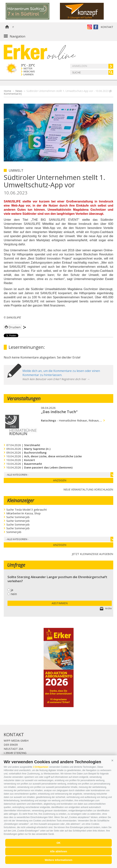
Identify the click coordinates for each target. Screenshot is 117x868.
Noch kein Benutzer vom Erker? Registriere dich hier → (56, 379)
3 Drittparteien (41, 767)
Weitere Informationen (59, 860)
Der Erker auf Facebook (96, 27)
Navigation (18, 36)
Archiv (108, 608)
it (13, 27)
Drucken (15, 327)
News (19, 91)
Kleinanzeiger (21, 500)
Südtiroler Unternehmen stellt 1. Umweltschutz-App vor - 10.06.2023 (58, 92)
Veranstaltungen (24, 398)
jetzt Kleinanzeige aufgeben (92, 554)
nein (14, 594)
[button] (112, 760)
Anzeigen (60, 480)
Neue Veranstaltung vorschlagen (88, 489)
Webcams (29, 71)
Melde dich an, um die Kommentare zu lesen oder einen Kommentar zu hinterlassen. (61, 373)
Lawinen (28, 74)
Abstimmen (60, 603)
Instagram (90, 27)
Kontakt (107, 27)
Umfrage (16, 565)
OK (58, 843)
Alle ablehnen (58, 851)
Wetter (28, 69)
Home (7, 27)
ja (12, 590)
